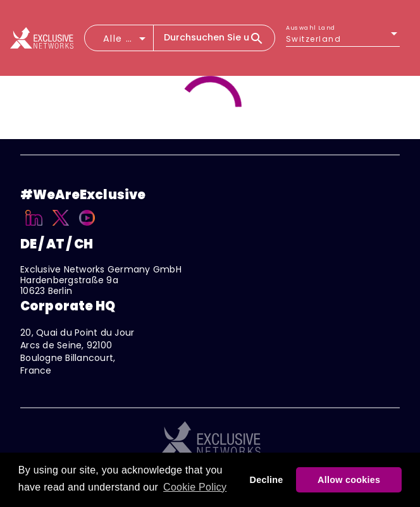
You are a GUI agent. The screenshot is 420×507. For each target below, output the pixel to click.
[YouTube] (87, 228)
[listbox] (343, 39)
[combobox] (126, 42)
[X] (61, 228)
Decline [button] (267, 480)
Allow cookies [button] (349, 480)
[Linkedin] (34, 228)
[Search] (262, 38)
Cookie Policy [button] (195, 487)
